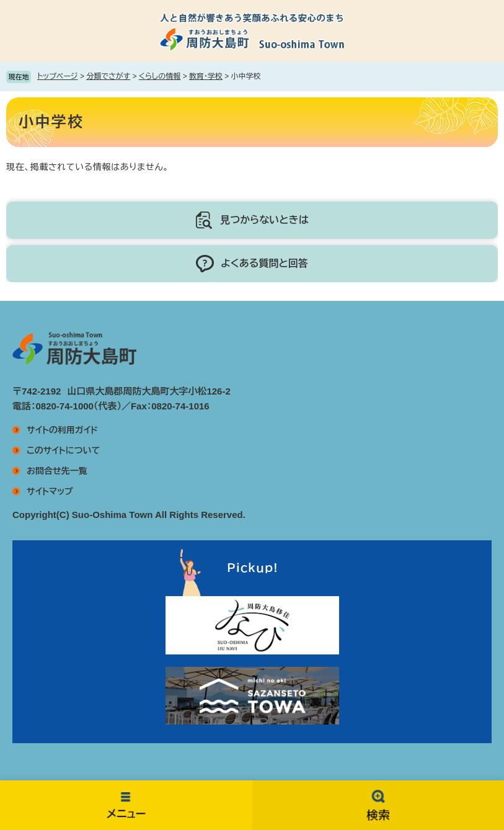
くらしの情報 (160, 76)
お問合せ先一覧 (57, 471)
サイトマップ (50, 491)
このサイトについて (63, 450)
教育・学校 (206, 76)
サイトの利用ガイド (62, 430)
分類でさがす (108, 76)
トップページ (58, 76)
